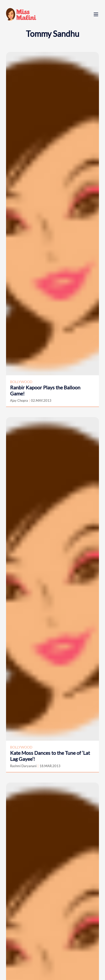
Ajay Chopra (19, 400)
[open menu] (96, 14)
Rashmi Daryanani (23, 766)
